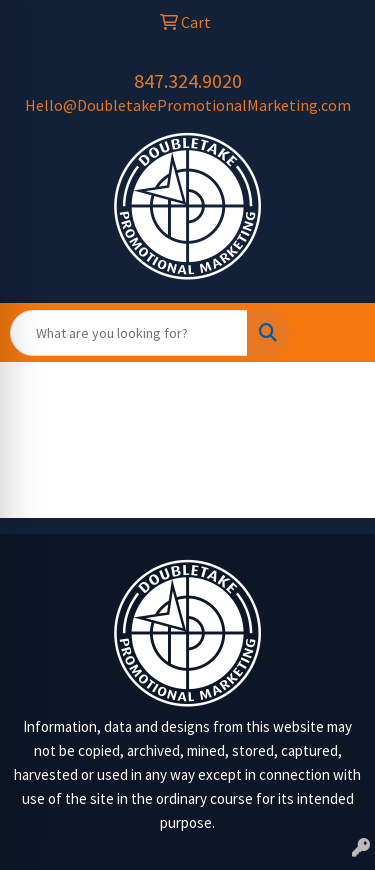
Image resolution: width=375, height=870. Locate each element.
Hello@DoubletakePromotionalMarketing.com (188, 105)
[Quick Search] (129, 333)
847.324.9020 (188, 80)
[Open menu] (335, 333)
